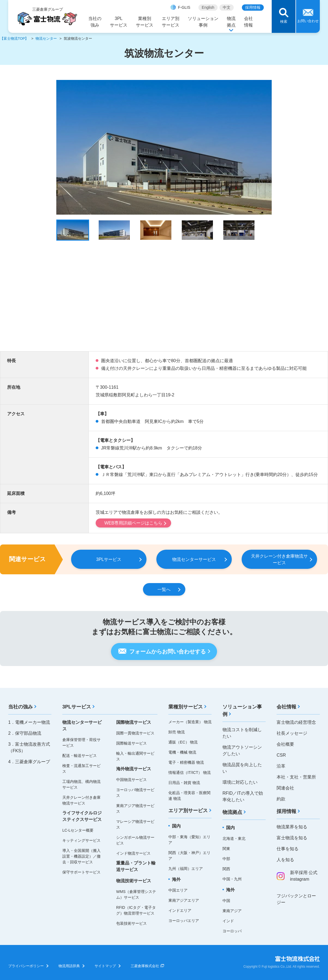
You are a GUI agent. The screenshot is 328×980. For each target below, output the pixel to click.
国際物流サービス (134, 722)
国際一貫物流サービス (135, 733)
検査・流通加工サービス (81, 769)
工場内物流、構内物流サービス (81, 784)
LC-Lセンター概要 (78, 830)
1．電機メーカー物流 (29, 722)
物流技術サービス (134, 881)
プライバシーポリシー (26, 966)
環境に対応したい (240, 782)
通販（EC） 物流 (183, 742)
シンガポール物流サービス (135, 840)
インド (228, 921)
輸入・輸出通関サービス (135, 756)
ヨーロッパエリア (184, 921)
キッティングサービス (81, 840)
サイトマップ (105, 966)
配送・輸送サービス (80, 756)
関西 (226, 869)
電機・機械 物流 (182, 752)
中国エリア (178, 890)
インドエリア (180, 910)
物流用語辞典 (69, 966)
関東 (226, 849)
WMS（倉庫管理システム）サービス (136, 894)
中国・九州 (232, 879)
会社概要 (285, 744)
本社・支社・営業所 (296, 777)
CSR (281, 755)
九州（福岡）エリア (186, 869)
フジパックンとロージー (296, 899)
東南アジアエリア (184, 900)
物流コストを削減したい (242, 733)
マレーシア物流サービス (135, 824)
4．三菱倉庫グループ (29, 762)
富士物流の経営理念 (296, 722)
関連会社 (285, 788)
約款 (281, 799)
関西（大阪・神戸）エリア (189, 856)
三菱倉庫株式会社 (145, 966)
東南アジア (232, 911)
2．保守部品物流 (25, 733)
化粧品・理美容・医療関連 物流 (189, 796)
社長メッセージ (292, 733)
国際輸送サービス (131, 743)
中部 (226, 859)
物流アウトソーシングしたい (242, 750)
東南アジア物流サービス (135, 808)
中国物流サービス (131, 780)
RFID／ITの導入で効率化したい (243, 796)
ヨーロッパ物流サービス (135, 793)
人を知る (285, 860)
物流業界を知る (292, 827)
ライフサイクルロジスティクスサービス (82, 816)
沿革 (281, 766)
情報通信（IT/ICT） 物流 (190, 773)
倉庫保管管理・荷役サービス (81, 743)
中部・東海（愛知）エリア (189, 840)
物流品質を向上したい (242, 768)
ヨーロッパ (232, 931)
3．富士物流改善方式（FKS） (29, 747)
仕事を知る (288, 849)
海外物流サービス (134, 769)
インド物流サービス (133, 853)
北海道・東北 (234, 838)
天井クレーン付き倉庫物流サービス (81, 800)
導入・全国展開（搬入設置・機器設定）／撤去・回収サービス (81, 856)
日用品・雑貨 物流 (184, 783)
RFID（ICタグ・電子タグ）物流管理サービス (136, 910)
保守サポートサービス (81, 872)
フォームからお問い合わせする (168, 652)
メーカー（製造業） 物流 (190, 722)
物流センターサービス (82, 726)
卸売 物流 (177, 732)
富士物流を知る (292, 838)
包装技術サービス (131, 923)
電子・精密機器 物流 (186, 762)
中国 (226, 901)
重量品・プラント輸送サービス (136, 866)
